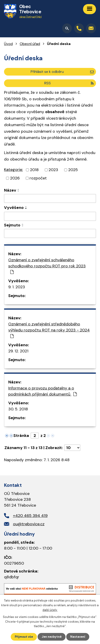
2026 (15, 178)
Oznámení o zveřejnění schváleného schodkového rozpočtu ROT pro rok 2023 (47, 266)
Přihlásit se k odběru (62, 72)
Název (10, 190)
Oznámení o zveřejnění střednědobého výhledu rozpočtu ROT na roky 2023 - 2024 (49, 330)
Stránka (21, 436)
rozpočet (38, 178)
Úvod (8, 44)
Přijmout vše (24, 637)
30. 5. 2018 (18, 409)
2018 (34, 170)
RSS (69, 83)
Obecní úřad (30, 44)
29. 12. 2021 (18, 351)
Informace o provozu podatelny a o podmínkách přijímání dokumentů (43, 391)
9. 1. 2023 (17, 287)
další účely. (50, 610)
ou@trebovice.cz (29, 524)
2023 (53, 170)
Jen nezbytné (52, 637)
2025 (73, 170)
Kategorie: (13, 170)
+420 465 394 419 (30, 516)
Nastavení (78, 637)
